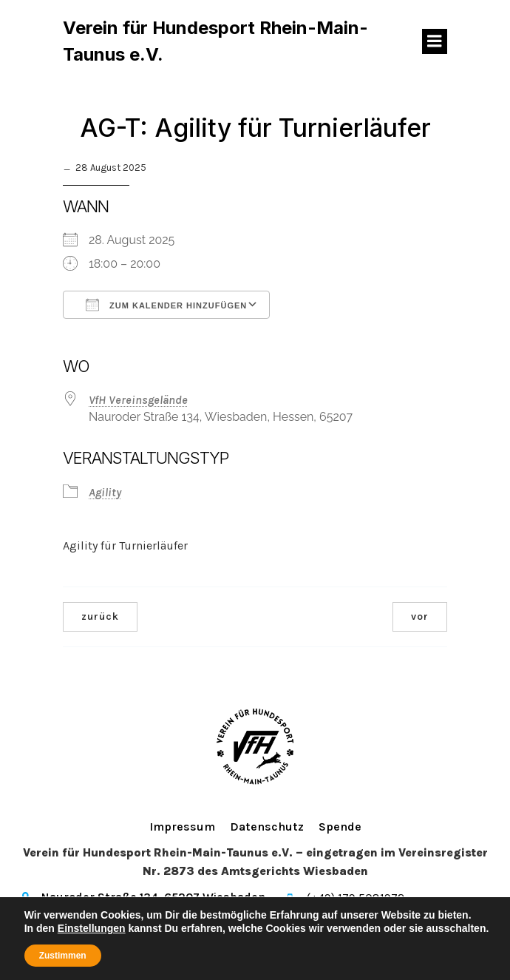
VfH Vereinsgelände (138, 400)
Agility (105, 492)
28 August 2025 (111, 168)
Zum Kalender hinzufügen (166, 305)
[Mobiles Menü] (435, 41)
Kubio (475, 940)
